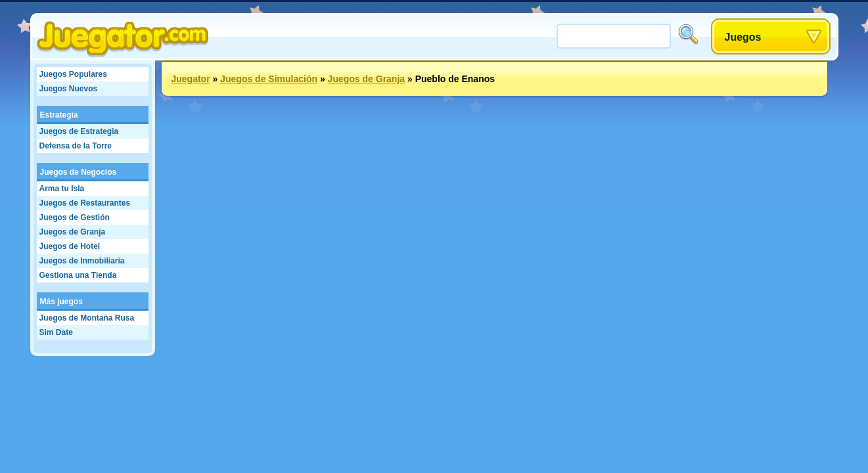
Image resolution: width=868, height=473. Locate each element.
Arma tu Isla (62, 189)
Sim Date (56, 332)
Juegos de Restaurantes (85, 203)
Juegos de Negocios (79, 172)
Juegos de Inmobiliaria (82, 261)
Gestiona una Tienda (78, 275)
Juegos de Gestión (75, 217)
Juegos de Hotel (70, 246)
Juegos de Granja (73, 232)
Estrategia (59, 115)
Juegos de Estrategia (79, 131)
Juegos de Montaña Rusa (87, 318)
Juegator (191, 79)
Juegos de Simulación (269, 79)
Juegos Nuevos (69, 89)
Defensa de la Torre (76, 146)
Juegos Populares (73, 74)
